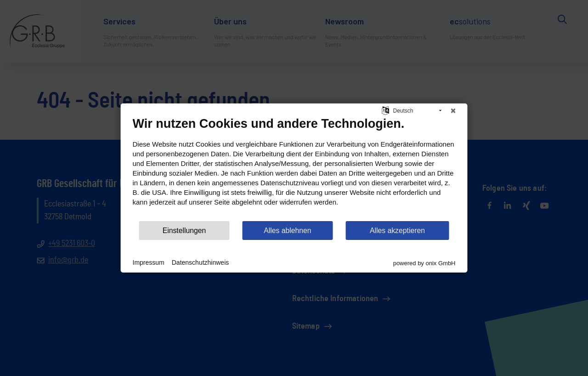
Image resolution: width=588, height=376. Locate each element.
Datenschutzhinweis (201, 262)
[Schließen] (453, 111)
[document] (294, 168)
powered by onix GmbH (424, 263)
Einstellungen (184, 231)
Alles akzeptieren (397, 231)
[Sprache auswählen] (386, 110)
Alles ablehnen (287, 231)
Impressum (149, 262)
